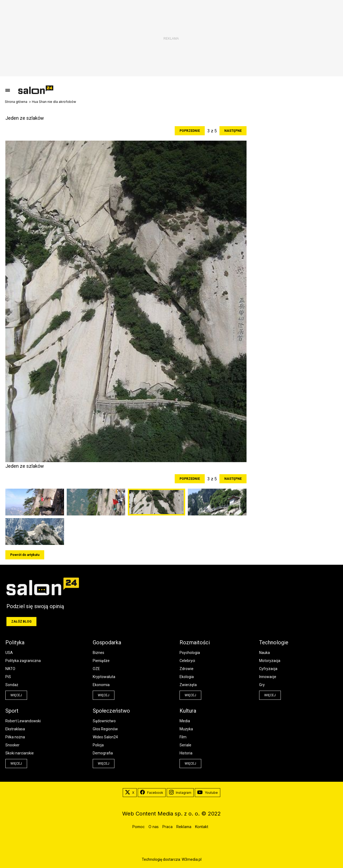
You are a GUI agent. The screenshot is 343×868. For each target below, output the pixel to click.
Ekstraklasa (15, 729)
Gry (262, 685)
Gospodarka (107, 642)
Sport (12, 711)
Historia (186, 753)
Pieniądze (101, 661)
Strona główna (16, 102)
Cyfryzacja (268, 669)
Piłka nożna (15, 737)
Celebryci (187, 661)
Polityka (15, 642)
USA (9, 653)
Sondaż (12, 685)
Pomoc (139, 827)
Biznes (98, 653)
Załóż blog (21, 622)
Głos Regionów (105, 729)
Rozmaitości (195, 642)
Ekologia (187, 677)
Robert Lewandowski (23, 721)
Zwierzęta (188, 685)
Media (185, 721)
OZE (96, 669)
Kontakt (202, 827)
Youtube (208, 793)
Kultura (188, 711)
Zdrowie (187, 669)
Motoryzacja (270, 661)
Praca (167, 827)
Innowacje (268, 677)
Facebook (152, 793)
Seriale (185, 745)
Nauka (264, 653)
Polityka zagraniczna (23, 661)
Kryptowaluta (104, 677)
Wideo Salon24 (105, 737)
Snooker (12, 745)
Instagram (180, 793)
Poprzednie (190, 131)
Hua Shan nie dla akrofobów (54, 102)
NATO (10, 669)
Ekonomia (101, 685)
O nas (154, 827)
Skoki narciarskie (20, 753)
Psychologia (190, 653)
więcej (16, 695)
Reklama (184, 827)
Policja (98, 745)
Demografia (103, 753)
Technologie (274, 642)
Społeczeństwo (111, 711)
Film (183, 737)
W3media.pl (192, 859)
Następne (233, 131)
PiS (8, 677)
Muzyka (186, 729)
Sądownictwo (104, 721)
